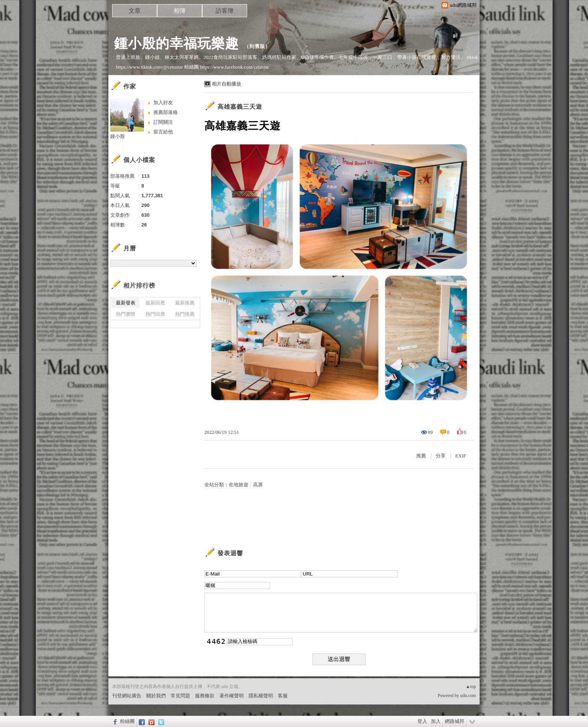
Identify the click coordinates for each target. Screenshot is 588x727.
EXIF (461, 456)
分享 (441, 456)
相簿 (180, 11)
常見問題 (180, 696)
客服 (283, 696)
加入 (436, 721)
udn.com (468, 696)
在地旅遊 (238, 485)
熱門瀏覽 (126, 314)
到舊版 (257, 46)
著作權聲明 (232, 696)
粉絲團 (127, 721)
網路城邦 (454, 721)
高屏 (258, 485)
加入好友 (163, 103)
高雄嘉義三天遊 (240, 107)
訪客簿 (225, 11)
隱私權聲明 (261, 696)
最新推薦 (185, 303)
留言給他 (163, 132)
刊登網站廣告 (127, 696)
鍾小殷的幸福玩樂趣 (176, 43)
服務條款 (205, 696)
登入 (422, 721)
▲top (471, 687)
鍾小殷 (118, 136)
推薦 (421, 456)
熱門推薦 (185, 314)
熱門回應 (155, 314)
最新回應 (155, 303)
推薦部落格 (166, 112)
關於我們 (156, 696)
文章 (135, 11)
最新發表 (126, 303)
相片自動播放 (226, 84)
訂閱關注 (163, 122)
